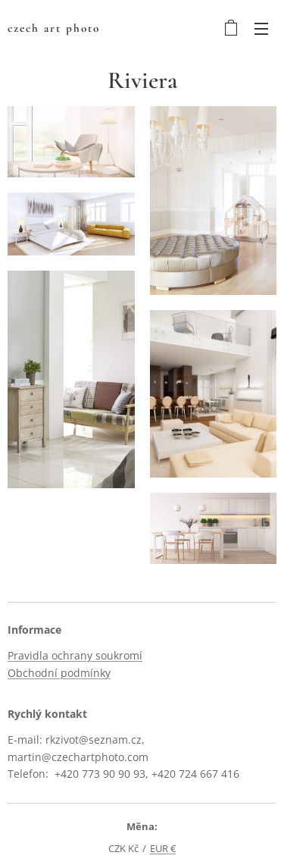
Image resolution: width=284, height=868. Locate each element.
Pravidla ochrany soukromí (75, 656)
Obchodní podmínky (59, 673)
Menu (261, 29)
